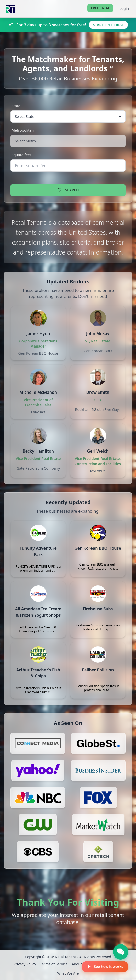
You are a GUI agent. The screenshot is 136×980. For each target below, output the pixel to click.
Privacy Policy (25, 964)
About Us (79, 964)
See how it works (105, 967)
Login (124, 9)
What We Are (68, 973)
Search (68, 190)
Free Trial (100, 8)
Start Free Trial (108, 25)
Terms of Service (54, 964)
